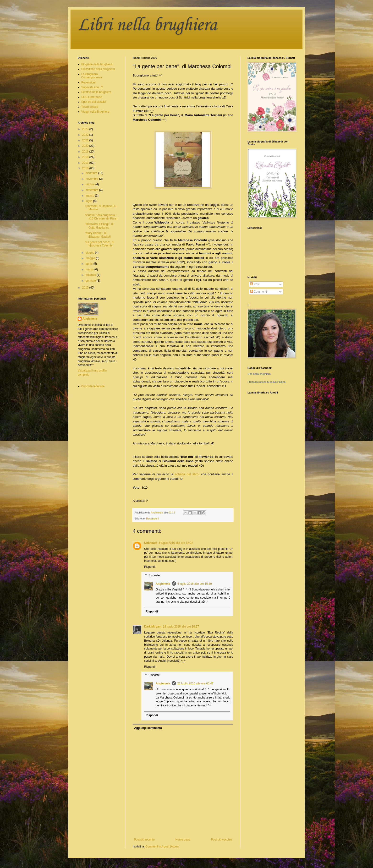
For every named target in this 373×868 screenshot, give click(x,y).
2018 (86, 157)
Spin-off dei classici (94, 102)
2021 (86, 140)
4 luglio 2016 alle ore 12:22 (176, 543)
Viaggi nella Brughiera (95, 112)
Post (255, 284)
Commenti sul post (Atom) (162, 846)
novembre (92, 179)
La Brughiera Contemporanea (92, 76)
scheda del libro (187, 474)
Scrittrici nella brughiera (96, 92)
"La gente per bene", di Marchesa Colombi (99, 244)
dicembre (92, 173)
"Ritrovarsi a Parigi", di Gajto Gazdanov (99, 226)
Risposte (154, 575)
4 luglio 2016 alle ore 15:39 (195, 584)
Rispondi (150, 567)
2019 (86, 152)
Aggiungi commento (148, 728)
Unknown (151, 543)
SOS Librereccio (92, 97)
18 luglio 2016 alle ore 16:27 (181, 627)
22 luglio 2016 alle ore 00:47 (195, 683)
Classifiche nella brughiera (98, 69)
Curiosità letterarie (93, 386)
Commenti (258, 292)
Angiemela (163, 584)
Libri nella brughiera (147, 25)
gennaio (91, 281)
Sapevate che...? (92, 87)
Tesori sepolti (90, 107)
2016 (86, 168)
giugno (90, 253)
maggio (91, 258)
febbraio (91, 275)
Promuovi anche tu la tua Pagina (266, 382)
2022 (86, 135)
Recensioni (152, 519)
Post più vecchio (222, 840)
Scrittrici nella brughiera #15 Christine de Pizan (101, 217)
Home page (183, 840)
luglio (89, 201)
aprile (90, 264)
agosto (90, 196)
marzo (90, 269)
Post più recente (144, 840)
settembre (92, 190)
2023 (86, 129)
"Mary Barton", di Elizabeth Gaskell (98, 235)
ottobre (91, 184)
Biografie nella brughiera (97, 64)
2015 (86, 288)
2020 (86, 146)
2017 (86, 163)
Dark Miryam (153, 627)
